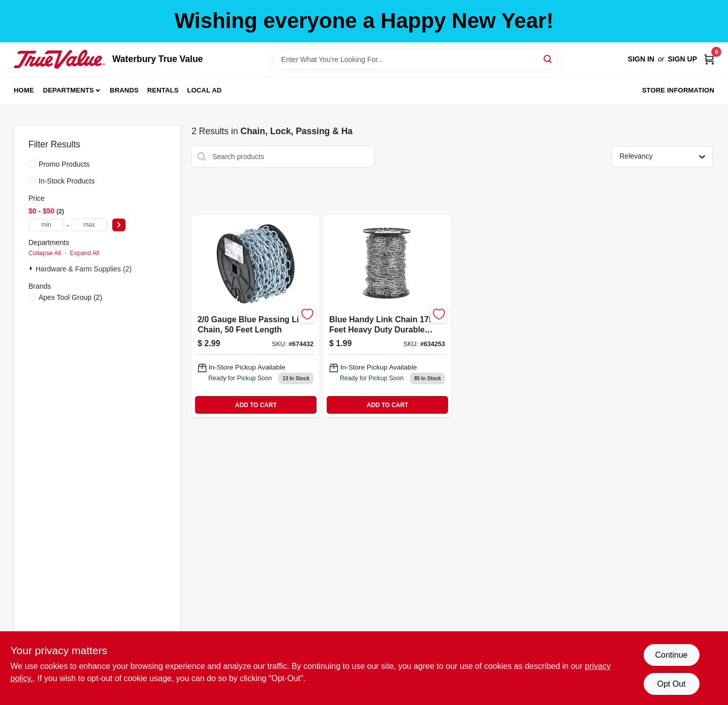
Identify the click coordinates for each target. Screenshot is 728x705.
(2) (70, 297)
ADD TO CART (256, 405)
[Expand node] (32, 268)
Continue (671, 655)
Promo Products (64, 164)
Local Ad (204, 90)
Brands (124, 90)
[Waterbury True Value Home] (59, 59)
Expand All (84, 253)
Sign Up (682, 59)
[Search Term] (416, 59)
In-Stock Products (67, 181)
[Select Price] (119, 225)
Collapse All (45, 253)
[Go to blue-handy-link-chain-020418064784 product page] (387, 316)
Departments (69, 90)
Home (24, 90)
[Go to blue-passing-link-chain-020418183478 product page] (256, 316)
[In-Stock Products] (32, 180)
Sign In (641, 59)
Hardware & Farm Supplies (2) (84, 269)
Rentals (163, 90)
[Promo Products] (32, 164)
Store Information (678, 90)
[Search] (548, 59)
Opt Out (671, 684)
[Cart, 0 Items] (709, 59)
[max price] (89, 225)
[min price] (46, 225)
